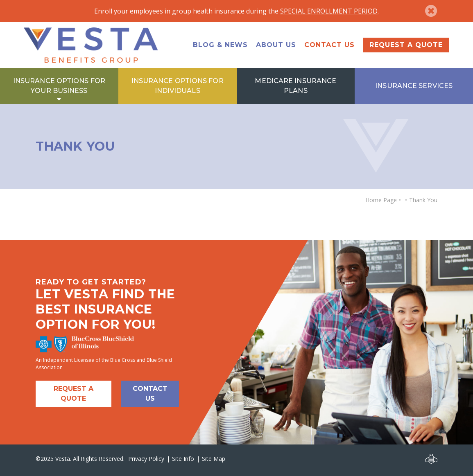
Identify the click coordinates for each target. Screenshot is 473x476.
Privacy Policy (146, 459)
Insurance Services (414, 86)
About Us (276, 45)
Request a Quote (406, 45)
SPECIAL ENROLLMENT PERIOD (329, 11)
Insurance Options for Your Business (59, 86)
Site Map (214, 459)
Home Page (381, 200)
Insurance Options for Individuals (178, 86)
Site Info (183, 459)
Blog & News (220, 45)
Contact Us (329, 45)
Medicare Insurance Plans (295, 86)
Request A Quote (74, 394)
